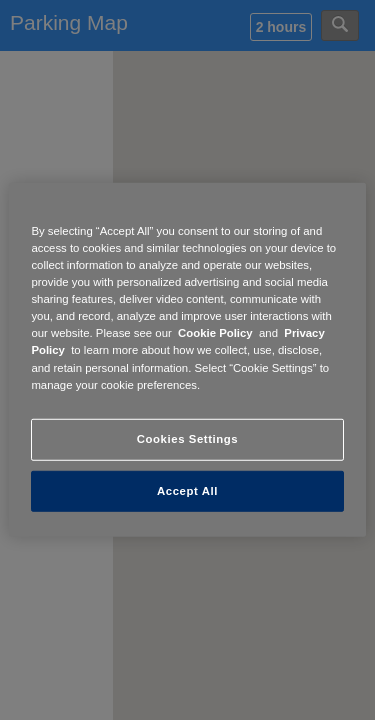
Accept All (187, 490)
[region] (187, 360)
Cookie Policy (215, 333)
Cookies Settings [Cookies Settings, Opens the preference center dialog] (187, 438)
